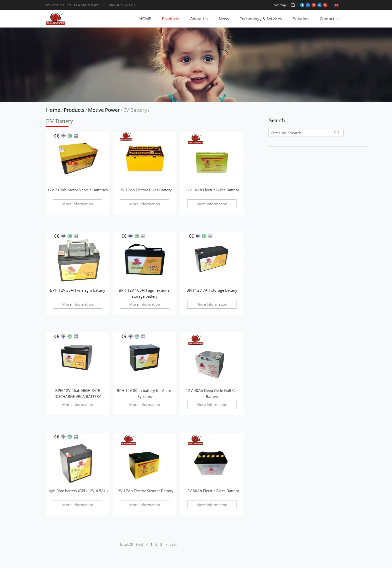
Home (53, 110)
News (224, 19)
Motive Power (104, 110)
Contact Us (330, 19)
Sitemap (280, 5)
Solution (301, 19)
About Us (199, 19)
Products (171, 19)
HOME (145, 19)
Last (173, 544)
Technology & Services (261, 19)
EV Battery (135, 110)
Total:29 (126, 544)
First (139, 544)
